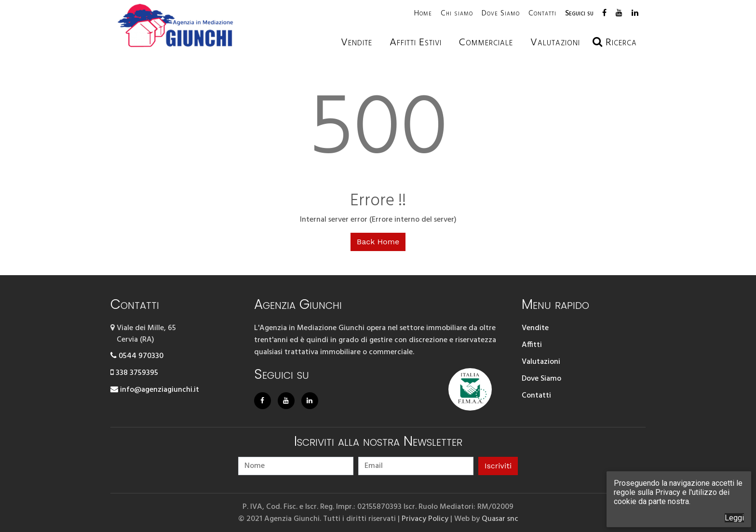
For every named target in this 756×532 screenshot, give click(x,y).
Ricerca (615, 43)
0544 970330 (137, 356)
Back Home (378, 242)
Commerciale (486, 43)
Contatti (542, 13)
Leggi (734, 518)
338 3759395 (134, 373)
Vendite (357, 43)
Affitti (532, 345)
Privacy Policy (425, 518)
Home (423, 13)
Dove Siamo (501, 13)
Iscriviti (498, 465)
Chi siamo (457, 13)
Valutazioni (541, 362)
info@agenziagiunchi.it (155, 390)
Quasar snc (500, 518)
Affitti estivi (416, 43)
